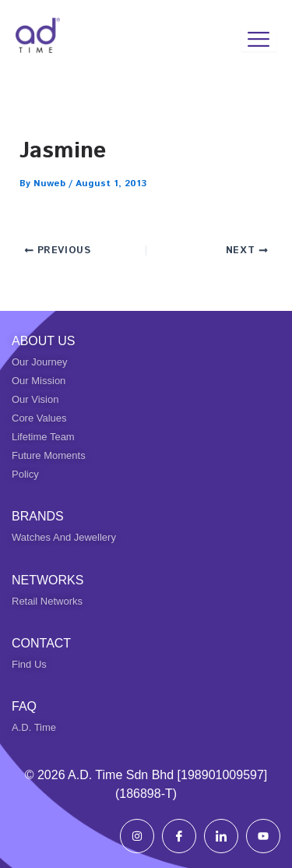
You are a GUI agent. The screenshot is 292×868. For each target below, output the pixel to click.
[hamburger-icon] (259, 40)
